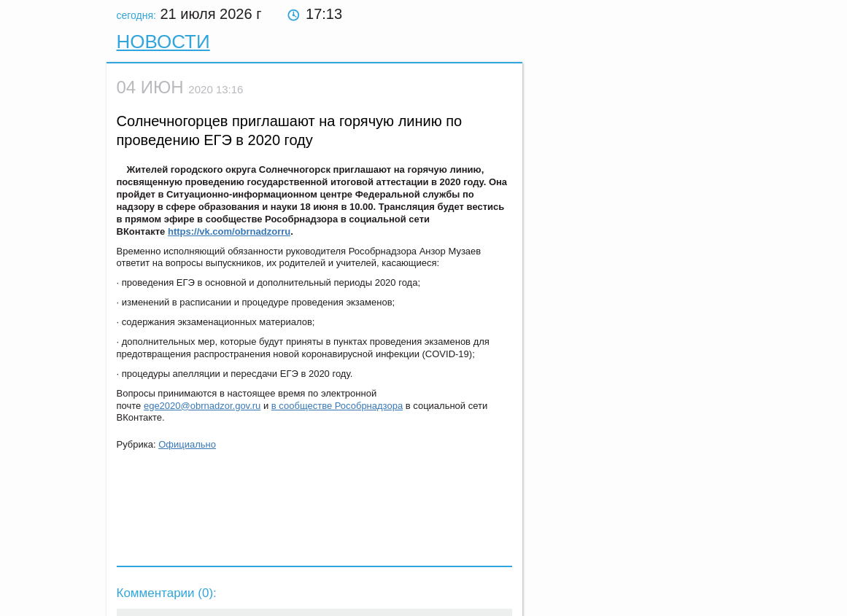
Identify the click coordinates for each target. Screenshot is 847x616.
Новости (163, 42)
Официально (187, 444)
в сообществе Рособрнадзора (337, 406)
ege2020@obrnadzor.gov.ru (202, 406)
